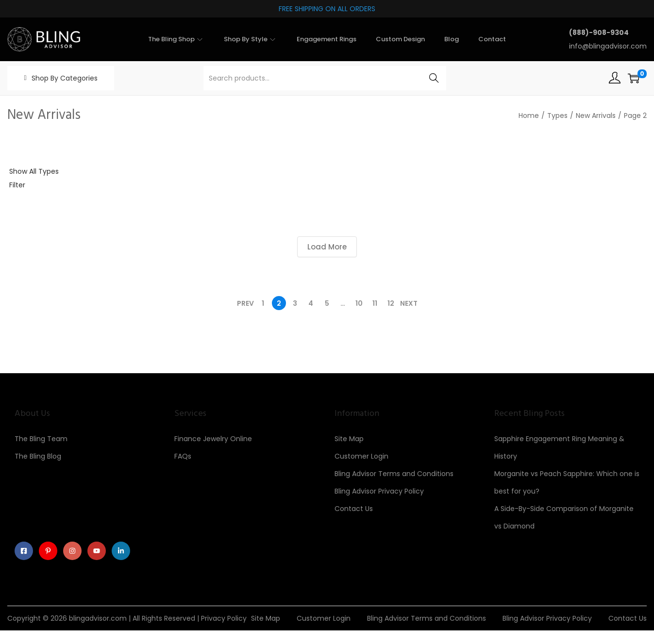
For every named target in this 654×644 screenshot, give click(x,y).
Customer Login (361, 456)
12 (391, 303)
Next (409, 303)
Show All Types (34, 171)
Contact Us (354, 509)
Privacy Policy (224, 618)
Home (529, 116)
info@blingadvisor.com (608, 46)
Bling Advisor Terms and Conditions (394, 474)
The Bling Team (41, 439)
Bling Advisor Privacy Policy (379, 491)
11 (375, 303)
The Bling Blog (38, 456)
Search (434, 78)
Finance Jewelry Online (213, 439)
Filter (17, 185)
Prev (245, 303)
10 (359, 303)
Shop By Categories (65, 78)
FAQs (183, 456)
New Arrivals (596, 116)
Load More (327, 247)
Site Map (349, 439)
